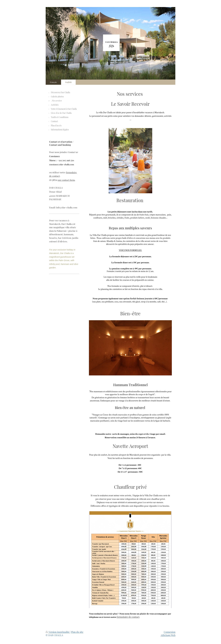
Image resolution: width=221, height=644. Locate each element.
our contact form (66, 180)
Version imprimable (58, 632)
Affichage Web (168, 635)
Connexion (170, 632)
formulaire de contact (128, 617)
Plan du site (77, 632)
